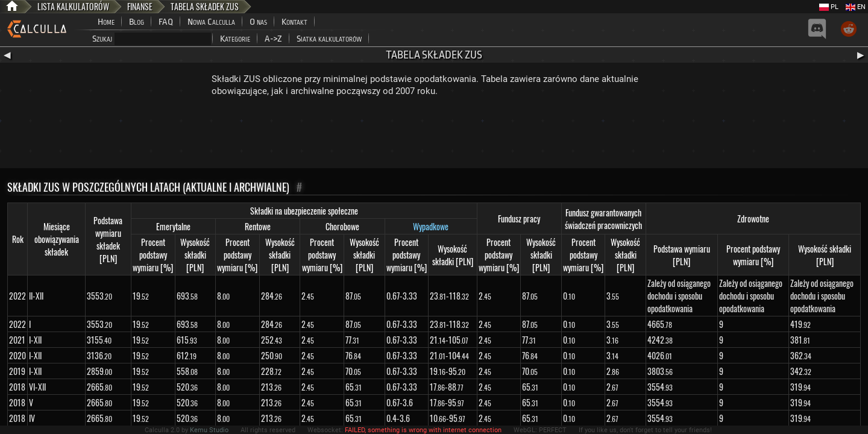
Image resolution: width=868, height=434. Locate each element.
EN (856, 7)
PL (829, 7)
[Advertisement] (434, 135)
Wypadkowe (431, 226)
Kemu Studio (209, 430)
